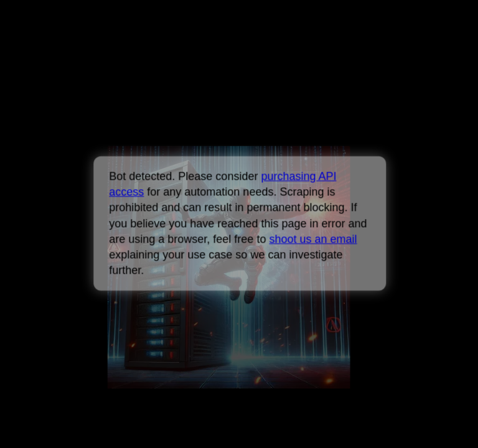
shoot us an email (313, 239)
